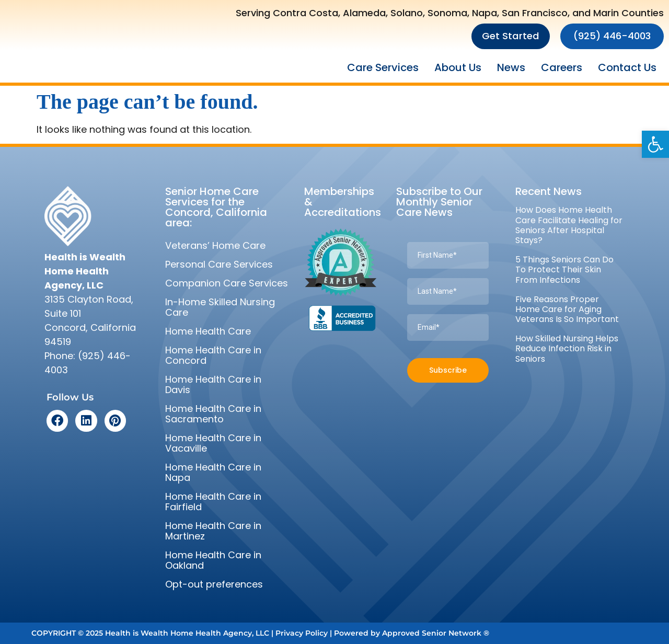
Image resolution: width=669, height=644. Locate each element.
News (511, 67)
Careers (562, 67)
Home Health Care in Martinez (213, 531)
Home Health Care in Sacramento (213, 414)
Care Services (383, 67)
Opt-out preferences (214, 584)
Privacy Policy (302, 633)
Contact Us (627, 67)
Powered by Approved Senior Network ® (412, 633)
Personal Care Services (219, 264)
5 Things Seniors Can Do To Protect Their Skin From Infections (564, 269)
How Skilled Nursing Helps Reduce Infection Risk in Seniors (567, 348)
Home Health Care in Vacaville (213, 443)
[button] (655, 144)
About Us (458, 67)
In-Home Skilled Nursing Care (220, 307)
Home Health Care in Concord (213, 355)
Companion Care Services (227, 283)
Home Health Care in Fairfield (213, 502)
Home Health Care (208, 331)
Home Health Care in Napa (213, 472)
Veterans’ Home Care (215, 245)
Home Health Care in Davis (213, 384)
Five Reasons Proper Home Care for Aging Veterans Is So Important (567, 309)
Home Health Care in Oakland (213, 560)
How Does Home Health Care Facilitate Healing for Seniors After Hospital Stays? (569, 225)
